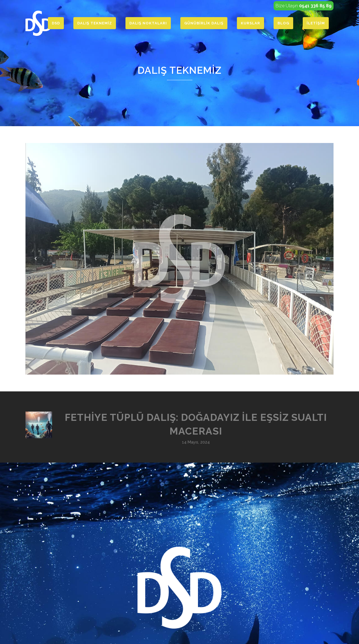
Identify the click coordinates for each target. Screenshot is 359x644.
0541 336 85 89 (315, 6)
